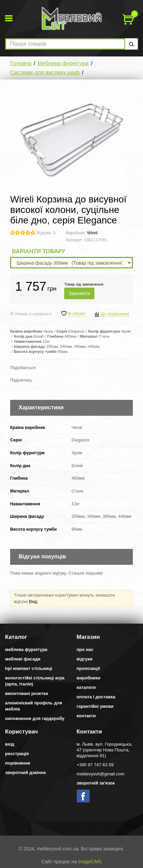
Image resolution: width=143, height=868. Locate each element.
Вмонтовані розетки (27, 693)
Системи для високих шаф (45, 73)
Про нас (85, 649)
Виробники (89, 678)
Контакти (86, 716)
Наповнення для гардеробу (35, 718)
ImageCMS (90, 862)
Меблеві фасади (23, 659)
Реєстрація (17, 754)
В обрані (77, 314)
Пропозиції (88, 668)
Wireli (92, 233)
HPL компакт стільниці (29, 668)
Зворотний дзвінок (26, 773)
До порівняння (115, 314)
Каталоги (86, 687)
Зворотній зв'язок (96, 783)
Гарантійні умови (95, 706)
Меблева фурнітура (63, 63)
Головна (21, 63)
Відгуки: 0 (46, 233)
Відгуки (85, 659)
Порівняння (18, 763)
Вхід (33, 601)
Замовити (79, 293)
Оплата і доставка (96, 697)
